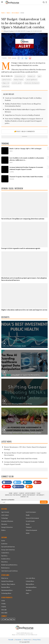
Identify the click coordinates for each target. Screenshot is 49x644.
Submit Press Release (7, 582)
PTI (2, 31)
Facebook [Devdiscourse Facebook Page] (7, 483)
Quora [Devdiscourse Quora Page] (37, 483)
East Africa (4, 556)
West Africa (4, 562)
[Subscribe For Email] (21, 502)
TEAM (38, 493)
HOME (11, 493)
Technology (5, 518)
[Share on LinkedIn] (26, 58)
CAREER (22, 493)
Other (27, 594)
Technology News (6, 594)
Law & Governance (31, 512)
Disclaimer (18, 640)
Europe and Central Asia (8, 550)
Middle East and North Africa (9, 565)
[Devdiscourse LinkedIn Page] (8, 620)
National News (30, 585)
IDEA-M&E (4, 613)
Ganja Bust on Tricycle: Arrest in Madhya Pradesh (22, 116)
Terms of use (27, 640)
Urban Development (31, 530)
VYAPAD (4, 607)
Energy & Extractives (7, 527)
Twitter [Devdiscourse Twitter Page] (17, 483)
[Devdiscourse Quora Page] (11, 620)
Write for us (5, 579)
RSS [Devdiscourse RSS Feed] (29, 487)
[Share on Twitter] (22, 58)
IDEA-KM (4, 610)
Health (28, 515)
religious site (6, 83)
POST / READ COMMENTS (24, 132)
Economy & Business (7, 521)
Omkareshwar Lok (20, 76)
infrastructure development (32, 83)
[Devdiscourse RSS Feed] (14, 620)
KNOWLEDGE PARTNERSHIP (13, 495)
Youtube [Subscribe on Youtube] (6, 487)
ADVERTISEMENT (30, 493)
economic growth (17, 83)
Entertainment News (7, 591)
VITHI (3, 601)
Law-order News (30, 579)
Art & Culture (5, 515)
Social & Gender (30, 521)
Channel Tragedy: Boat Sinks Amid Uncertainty (21, 459)
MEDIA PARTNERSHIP (29, 495)
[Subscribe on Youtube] (30, 58)
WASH (28, 534)
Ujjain (39, 76)
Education (4, 524)
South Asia (4, 544)
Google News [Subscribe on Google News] (18, 487)
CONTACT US (24, 497)
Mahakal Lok (31, 76)
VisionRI (11, 640)
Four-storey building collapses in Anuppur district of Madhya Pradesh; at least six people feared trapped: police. (24, 121)
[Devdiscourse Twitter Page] (5, 620)
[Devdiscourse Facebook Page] (2, 620)
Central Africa (5, 553)
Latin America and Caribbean (9, 571)
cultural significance (32, 80)
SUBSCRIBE (44, 502)
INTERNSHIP (40, 495)
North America (5, 568)
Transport (29, 527)
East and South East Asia (8, 547)
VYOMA (3, 604)
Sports (28, 524)
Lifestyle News (30, 582)
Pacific (3, 541)
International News (31, 588)
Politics (3, 530)
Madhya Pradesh (19, 80)
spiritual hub (6, 87)
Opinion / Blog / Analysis (8, 585)
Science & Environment (32, 518)
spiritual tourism (7, 80)
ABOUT (16, 493)
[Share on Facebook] (19, 58)
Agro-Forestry (5, 512)
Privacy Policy (37, 640)
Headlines (29, 591)
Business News (6, 588)
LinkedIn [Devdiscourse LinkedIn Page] (27, 483)
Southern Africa (6, 559)
